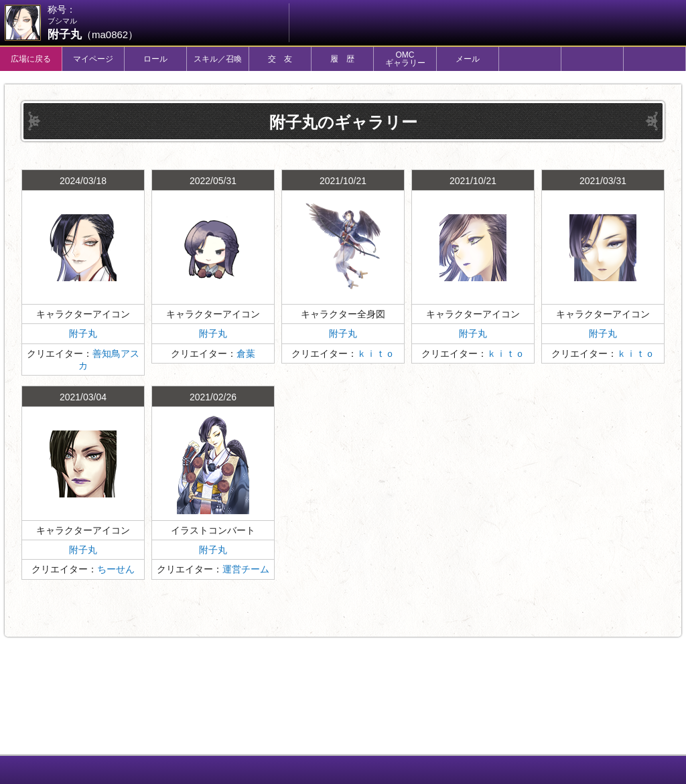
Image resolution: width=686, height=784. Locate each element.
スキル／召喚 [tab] (218, 59)
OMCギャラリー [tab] (405, 59)
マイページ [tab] (93, 59)
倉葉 (246, 354)
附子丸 (83, 333)
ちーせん (116, 569)
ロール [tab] (155, 59)
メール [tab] (468, 59)
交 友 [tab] (280, 59)
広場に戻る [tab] (31, 59)
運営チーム (246, 569)
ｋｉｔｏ (376, 354)
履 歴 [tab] (342, 59)
